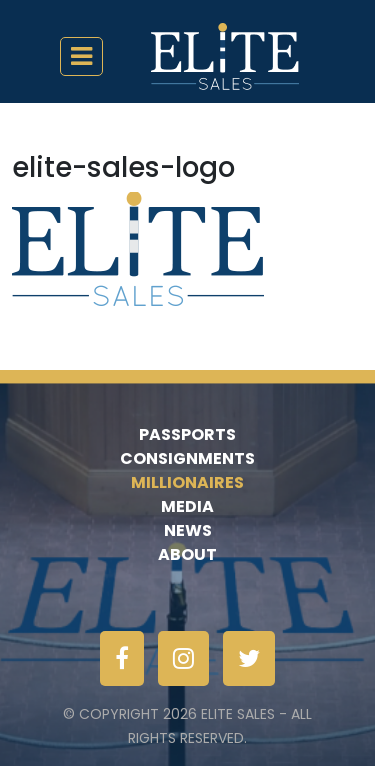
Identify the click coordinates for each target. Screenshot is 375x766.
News (188, 530)
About (187, 554)
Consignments (187, 458)
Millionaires (187, 482)
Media (187, 506)
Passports (187, 434)
